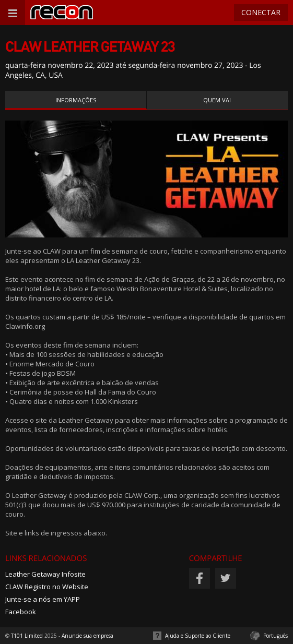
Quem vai (217, 100)
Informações (76, 100)
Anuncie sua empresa (87, 636)
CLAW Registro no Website (47, 587)
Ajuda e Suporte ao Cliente (198, 636)
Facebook (21, 612)
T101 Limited (27, 636)
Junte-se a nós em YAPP (43, 599)
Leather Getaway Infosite (45, 574)
